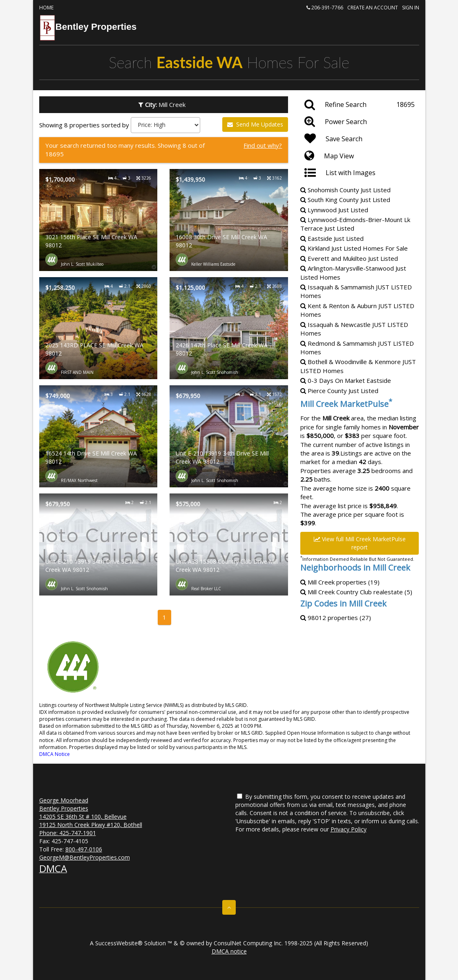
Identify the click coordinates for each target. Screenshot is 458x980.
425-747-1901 (78, 833)
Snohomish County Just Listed (345, 190)
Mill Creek (164, 104)
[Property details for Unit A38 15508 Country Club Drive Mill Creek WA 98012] (229, 544)
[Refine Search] (360, 105)
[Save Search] (360, 139)
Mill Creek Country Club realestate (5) (356, 592)
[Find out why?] (164, 150)
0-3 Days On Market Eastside (346, 380)
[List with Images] (360, 173)
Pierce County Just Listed (339, 391)
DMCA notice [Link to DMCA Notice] (229, 951)
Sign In (411, 8)
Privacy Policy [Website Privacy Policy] (349, 829)
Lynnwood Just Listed (334, 210)
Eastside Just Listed (332, 238)
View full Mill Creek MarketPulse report (360, 543)
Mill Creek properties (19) (340, 582)
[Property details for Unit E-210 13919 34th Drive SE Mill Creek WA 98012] (229, 436)
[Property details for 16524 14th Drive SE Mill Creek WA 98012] (98, 436)
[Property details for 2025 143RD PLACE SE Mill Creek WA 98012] (98, 328)
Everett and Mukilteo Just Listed (349, 258)
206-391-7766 (325, 8)
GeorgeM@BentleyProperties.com (85, 857)
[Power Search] (360, 122)
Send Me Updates (255, 124)
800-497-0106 (84, 849)
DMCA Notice (55, 754)
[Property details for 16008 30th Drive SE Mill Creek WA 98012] (229, 220)
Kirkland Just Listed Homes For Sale (354, 248)
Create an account (373, 8)
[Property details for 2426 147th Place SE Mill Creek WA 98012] (229, 328)
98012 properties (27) (336, 618)
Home (46, 8)
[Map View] (360, 156)
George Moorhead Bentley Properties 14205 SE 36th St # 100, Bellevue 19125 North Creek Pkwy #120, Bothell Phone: (91, 817)
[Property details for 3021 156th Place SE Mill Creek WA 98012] (98, 220)
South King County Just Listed (345, 200)
